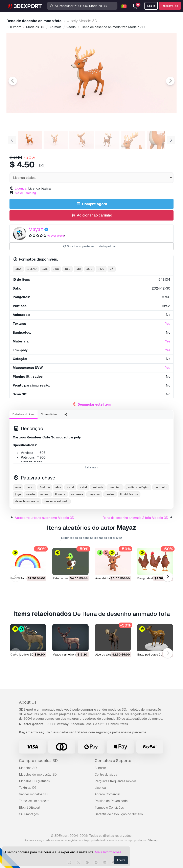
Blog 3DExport (30, 808)
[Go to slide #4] (107, 140)
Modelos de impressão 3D (38, 775)
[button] (168, 577)
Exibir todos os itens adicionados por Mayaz (91, 538)
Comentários (49, 414)
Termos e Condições (109, 808)
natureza (77, 494)
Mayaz (36, 229)
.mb (78, 269)
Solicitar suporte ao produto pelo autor (91, 246)
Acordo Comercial (107, 794)
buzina (110, 494)
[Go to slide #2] (56, 140)
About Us (28, 702)
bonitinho (161, 487)
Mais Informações (108, 852)
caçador (94, 494)
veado (30, 494)
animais (98, 487)
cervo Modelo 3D (22, 655)
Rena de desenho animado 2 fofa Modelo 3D (135, 518)
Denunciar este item (94, 405)
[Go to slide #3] (82, 140)
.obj (89, 269)
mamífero (115, 487)
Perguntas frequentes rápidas (116, 781)
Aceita (121, 860)
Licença (100, 788)
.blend (32, 269)
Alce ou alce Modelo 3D (111, 655)
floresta (60, 494)
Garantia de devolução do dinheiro (119, 814)
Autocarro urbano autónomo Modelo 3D (44, 518)
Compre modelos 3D (38, 761)
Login (151, 6)
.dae (45, 269)
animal (45, 494)
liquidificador (129, 494)
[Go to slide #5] (133, 140)
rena (18, 487)
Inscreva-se (170, 6)
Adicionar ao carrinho (91, 215)
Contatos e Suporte (113, 761)
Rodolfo (45, 487)
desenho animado (27, 501)
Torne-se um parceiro (34, 801)
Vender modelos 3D (33, 794)
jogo (18, 494)
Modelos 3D (28, 768)
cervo (30, 487)
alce (58, 487)
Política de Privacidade (111, 801)
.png (101, 269)
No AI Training (25, 193)
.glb (67, 269)
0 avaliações (56, 236)
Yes (168, 324)
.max (18, 269)
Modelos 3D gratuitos (34, 781)
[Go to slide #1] (30, 140)
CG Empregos (29, 814)
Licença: (21, 188)
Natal (70, 487)
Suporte (100, 768)
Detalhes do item (24, 414)
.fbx (56, 269)
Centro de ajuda (106, 775)
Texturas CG (28, 788)
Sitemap (153, 840)
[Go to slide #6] (159, 140)
